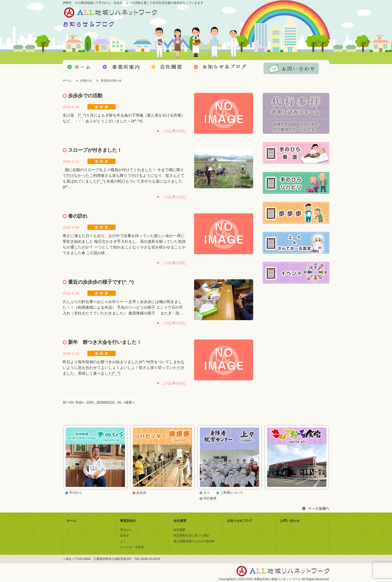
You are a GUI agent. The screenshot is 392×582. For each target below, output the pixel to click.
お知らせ (86, 80)
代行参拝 (210, 498)
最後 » (130, 402)
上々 (207, 493)
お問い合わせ (290, 521)
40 (119, 402)
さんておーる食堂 (132, 547)
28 (98, 402)
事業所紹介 (128, 521)
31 (109, 402)
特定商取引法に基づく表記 (191, 535)
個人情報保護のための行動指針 (194, 541)
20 (92, 402)
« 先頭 (77, 402)
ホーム (67, 80)
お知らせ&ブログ (239, 521)
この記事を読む (174, 131)
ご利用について (232, 493)
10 (88, 402)
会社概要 (180, 521)
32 (113, 402)
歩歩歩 (141, 493)
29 (102, 402)
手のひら (76, 493)
